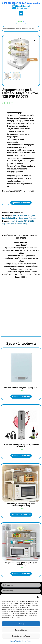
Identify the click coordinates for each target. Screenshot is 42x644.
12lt (12, 221)
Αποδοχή (21, 624)
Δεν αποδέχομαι (21, 630)
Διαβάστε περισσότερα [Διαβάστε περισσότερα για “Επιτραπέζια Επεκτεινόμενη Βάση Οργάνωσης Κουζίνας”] (21, 514)
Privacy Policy (26, 641)
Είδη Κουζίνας (29, 216)
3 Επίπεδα (19, 221)
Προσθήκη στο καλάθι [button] (21, 396)
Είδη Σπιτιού (18, 216)
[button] (39, 597)
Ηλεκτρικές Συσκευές (27, 218)
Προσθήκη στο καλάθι (21, 203)
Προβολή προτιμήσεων (21, 636)
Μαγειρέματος (21, 224)
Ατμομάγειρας (8, 224)
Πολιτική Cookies (16, 641)
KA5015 (31, 221)
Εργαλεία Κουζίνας (10, 218)
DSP (25, 221)
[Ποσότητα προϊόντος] (5, 203)
